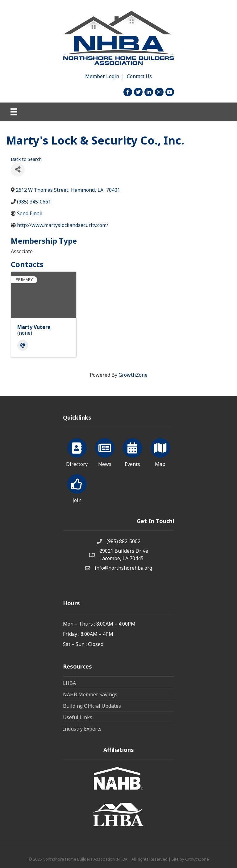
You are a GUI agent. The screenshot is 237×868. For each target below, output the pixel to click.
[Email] (23, 345)
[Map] (160, 451)
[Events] (133, 451)
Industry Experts (82, 729)
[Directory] (77, 451)
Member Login (102, 76)
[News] (105, 451)
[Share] (18, 170)
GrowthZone (133, 375)
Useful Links (78, 717)
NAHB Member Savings (90, 694)
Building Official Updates (92, 706)
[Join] (77, 488)
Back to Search (26, 159)
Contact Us (139, 76)
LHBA (69, 683)
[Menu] (14, 112)
